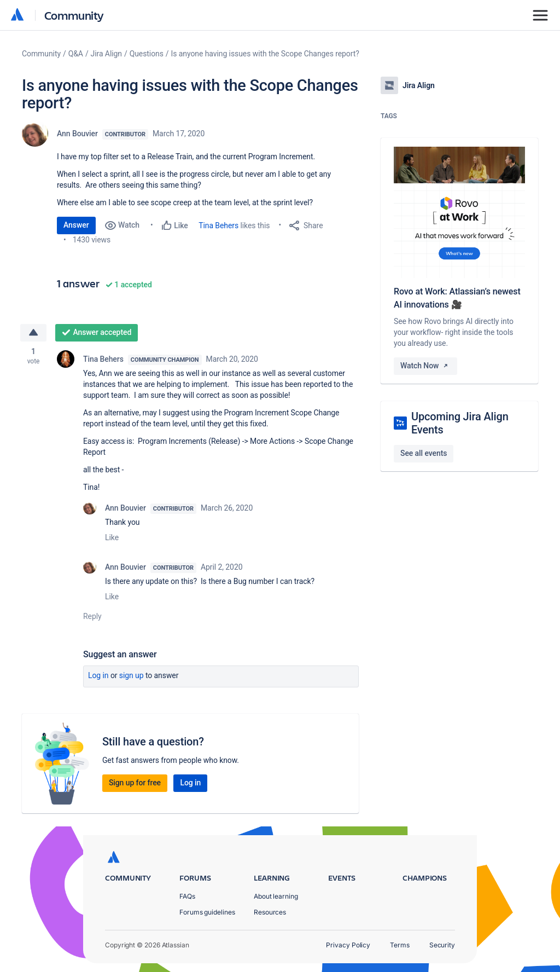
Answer (76, 225)
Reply (92, 616)
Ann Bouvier (77, 134)
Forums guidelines (207, 912)
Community (74, 15)
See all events (424, 453)
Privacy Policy (348, 945)
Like (112, 537)
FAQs (187, 896)
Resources (270, 912)
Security (442, 945)
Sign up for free (135, 783)
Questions (147, 54)
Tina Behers (218, 225)
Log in (98, 675)
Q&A (76, 54)
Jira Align (106, 54)
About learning (276, 896)
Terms (400, 945)
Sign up (132, 675)
